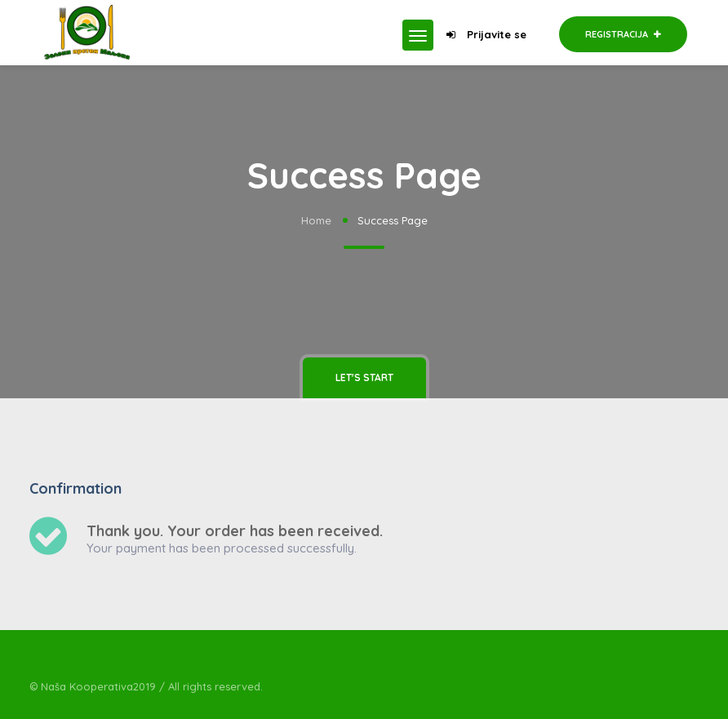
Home (316, 220)
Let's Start (364, 377)
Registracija (623, 34)
